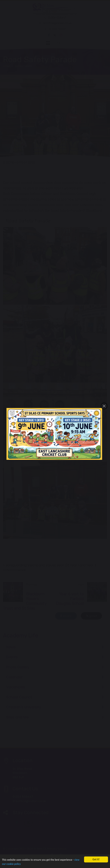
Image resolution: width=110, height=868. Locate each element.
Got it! (96, 859)
